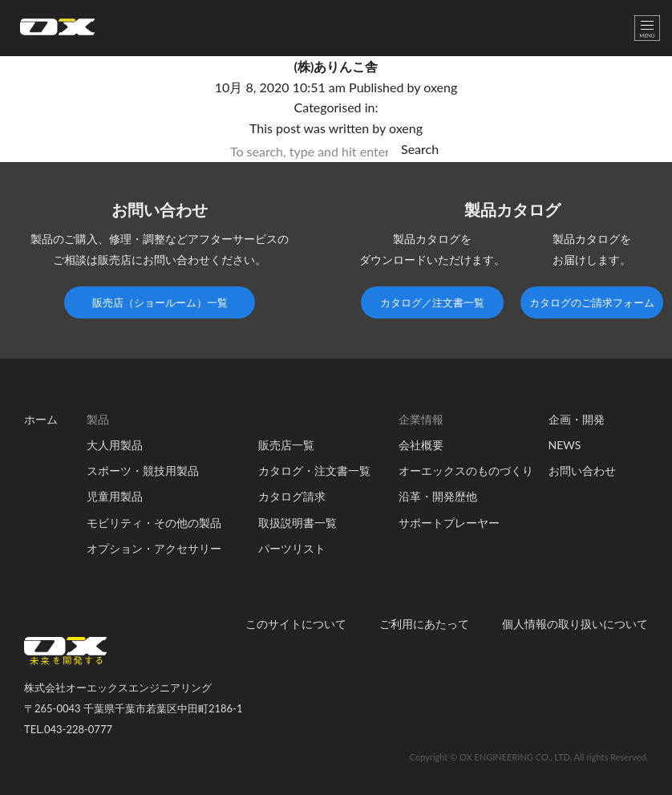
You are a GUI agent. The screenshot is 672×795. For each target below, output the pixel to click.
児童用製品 (115, 496)
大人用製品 (115, 445)
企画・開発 (577, 419)
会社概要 (421, 445)
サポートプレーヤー (449, 523)
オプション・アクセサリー (154, 548)
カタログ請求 (292, 496)
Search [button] (420, 149)
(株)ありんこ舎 (336, 66)
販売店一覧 (286, 445)
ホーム (41, 419)
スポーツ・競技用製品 (143, 471)
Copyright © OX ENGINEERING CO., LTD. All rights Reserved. (529, 757)
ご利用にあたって (424, 624)
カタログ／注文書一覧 (432, 302)
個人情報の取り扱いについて (575, 624)
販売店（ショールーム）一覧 (160, 302)
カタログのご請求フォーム (592, 302)
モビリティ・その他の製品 (154, 523)
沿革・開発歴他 (438, 496)
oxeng (440, 87)
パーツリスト (292, 548)
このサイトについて (296, 624)
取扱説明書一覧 (298, 523)
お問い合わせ (582, 471)
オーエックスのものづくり (466, 471)
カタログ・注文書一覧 (314, 471)
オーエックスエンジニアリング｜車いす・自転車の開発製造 (57, 32)
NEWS (565, 445)
